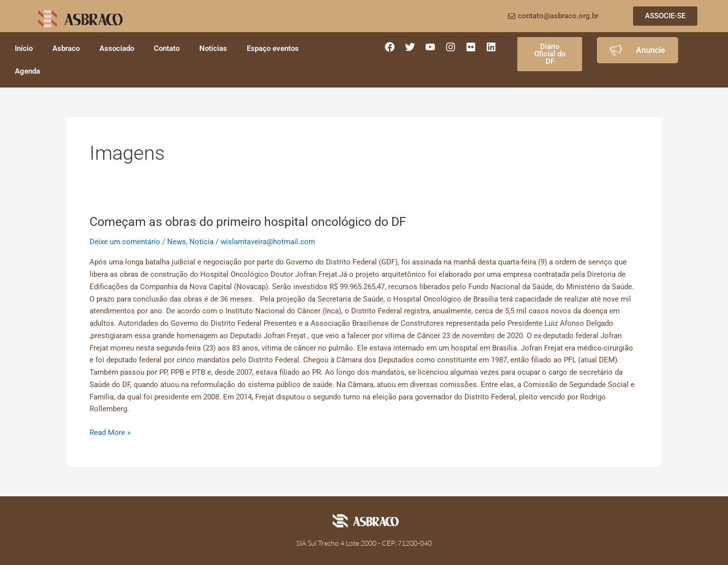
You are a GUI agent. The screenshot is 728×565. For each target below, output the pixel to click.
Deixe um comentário (125, 242)
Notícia (202, 242)
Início (24, 48)
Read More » (110, 432)
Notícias (213, 48)
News (177, 242)
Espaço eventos (273, 48)
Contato (167, 48)
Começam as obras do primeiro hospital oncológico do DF (255, 221)
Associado (117, 48)
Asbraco (66, 48)
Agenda (27, 71)
